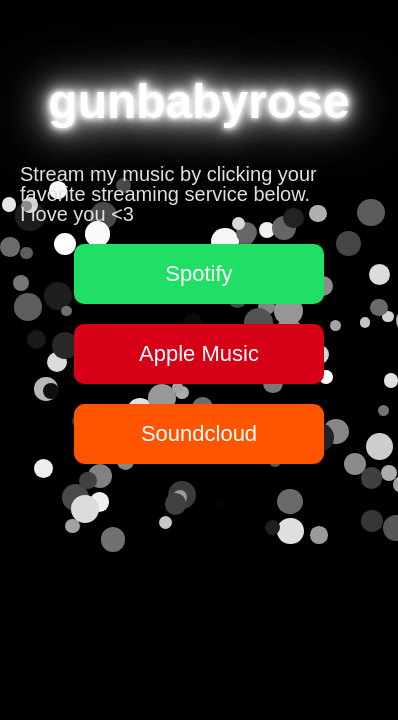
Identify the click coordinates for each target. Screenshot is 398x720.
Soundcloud (199, 433)
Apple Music (199, 353)
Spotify (198, 273)
